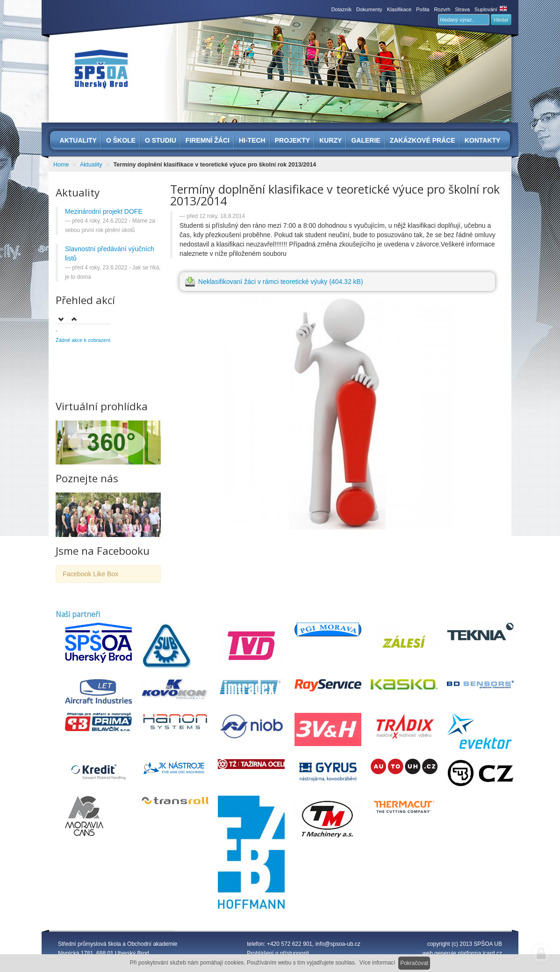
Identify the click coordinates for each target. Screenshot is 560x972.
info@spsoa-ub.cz (338, 944)
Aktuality (91, 165)
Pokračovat (414, 963)
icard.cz (492, 953)
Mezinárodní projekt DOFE (104, 211)
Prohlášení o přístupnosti (278, 953)
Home (61, 165)
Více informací (377, 963)
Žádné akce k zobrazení (83, 340)
